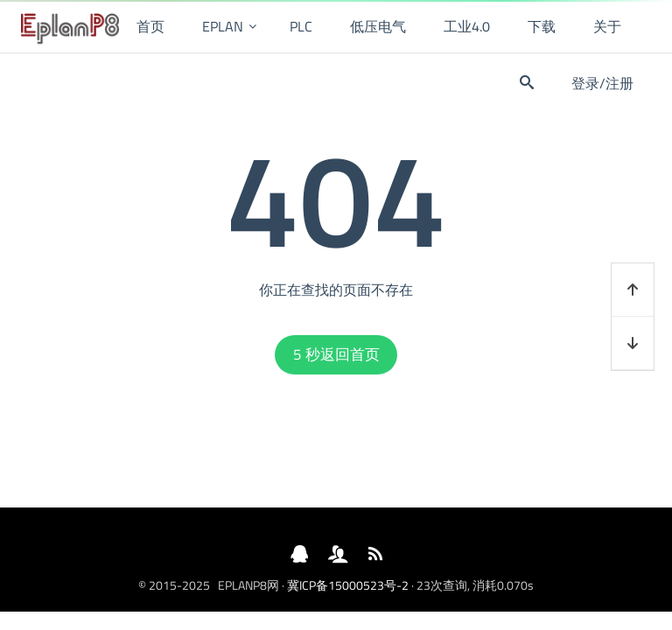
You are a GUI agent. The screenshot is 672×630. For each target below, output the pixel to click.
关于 (607, 26)
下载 (542, 26)
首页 (150, 26)
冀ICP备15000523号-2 (348, 585)
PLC (301, 26)
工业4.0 (467, 26)
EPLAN (223, 26)
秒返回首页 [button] (336, 354)
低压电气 (378, 26)
